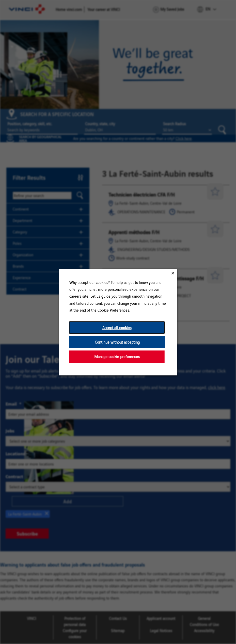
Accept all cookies (117, 327)
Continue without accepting (117, 342)
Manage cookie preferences (117, 357)
